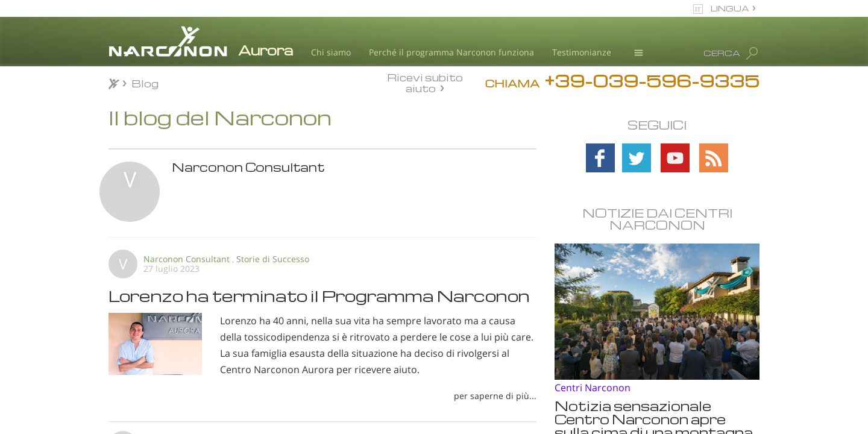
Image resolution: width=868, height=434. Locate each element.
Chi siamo (331, 52)
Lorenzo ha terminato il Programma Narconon (319, 295)
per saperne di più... (495, 396)
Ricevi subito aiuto (425, 83)
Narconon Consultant (187, 259)
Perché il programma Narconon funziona (451, 52)
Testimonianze (582, 52)
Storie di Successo (273, 259)
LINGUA (730, 8)
